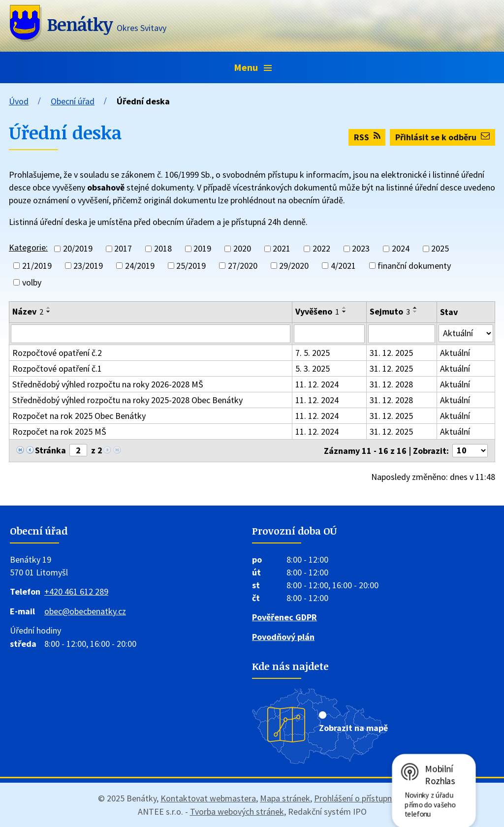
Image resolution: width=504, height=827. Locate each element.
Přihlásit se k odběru (442, 137)
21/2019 (37, 266)
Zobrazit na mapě (353, 728)
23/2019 (88, 266)
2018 (163, 249)
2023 (361, 249)
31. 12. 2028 (391, 384)
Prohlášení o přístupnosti (360, 798)
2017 (123, 249)
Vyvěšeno (317, 311)
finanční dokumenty (414, 266)
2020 (242, 249)
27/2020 (243, 266)
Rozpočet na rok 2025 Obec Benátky (79, 416)
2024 (401, 249)
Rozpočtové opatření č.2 (57, 353)
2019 (202, 249)
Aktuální (455, 353)
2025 (440, 249)
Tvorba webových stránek (237, 811)
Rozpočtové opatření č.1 (57, 368)
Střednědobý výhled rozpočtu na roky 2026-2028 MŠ (108, 384)
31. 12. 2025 (391, 353)
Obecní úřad (73, 101)
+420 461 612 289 (76, 591)
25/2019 (191, 266)
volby (32, 282)
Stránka (50, 450)
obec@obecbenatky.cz (85, 611)
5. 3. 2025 (313, 368)
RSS (367, 137)
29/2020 (294, 266)
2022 (321, 249)
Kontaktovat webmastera (208, 798)
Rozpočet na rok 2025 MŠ (59, 431)
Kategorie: (28, 247)
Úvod (19, 101)
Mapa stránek (285, 798)
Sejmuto (390, 311)
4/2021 (343, 266)
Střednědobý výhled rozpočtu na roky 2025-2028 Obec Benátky (127, 400)
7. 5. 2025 (313, 353)
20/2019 (78, 249)
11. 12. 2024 (317, 384)
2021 (282, 249)
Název (28, 311)
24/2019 (140, 266)
